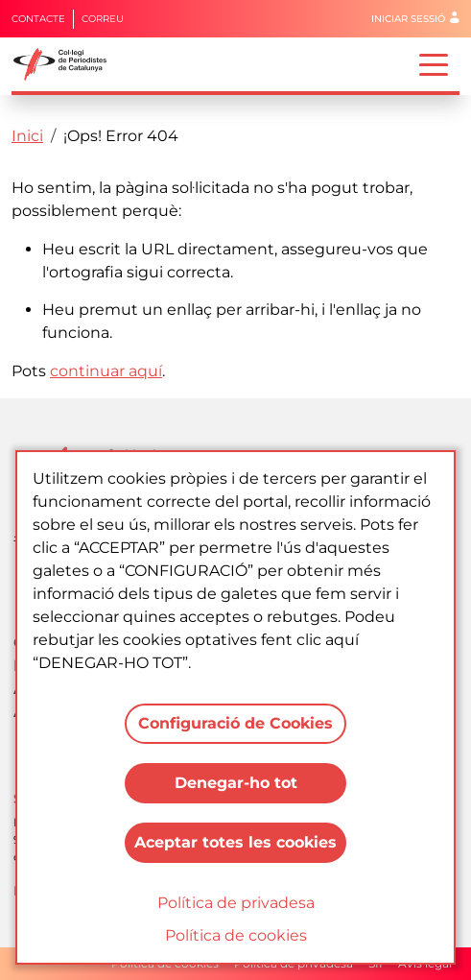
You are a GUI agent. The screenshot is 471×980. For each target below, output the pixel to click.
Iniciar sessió (408, 19)
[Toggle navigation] (434, 63)
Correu (103, 19)
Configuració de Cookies (235, 723)
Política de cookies (236, 935)
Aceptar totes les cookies (235, 842)
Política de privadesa (236, 903)
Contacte (38, 19)
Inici (27, 136)
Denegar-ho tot (236, 783)
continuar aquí (106, 371)
